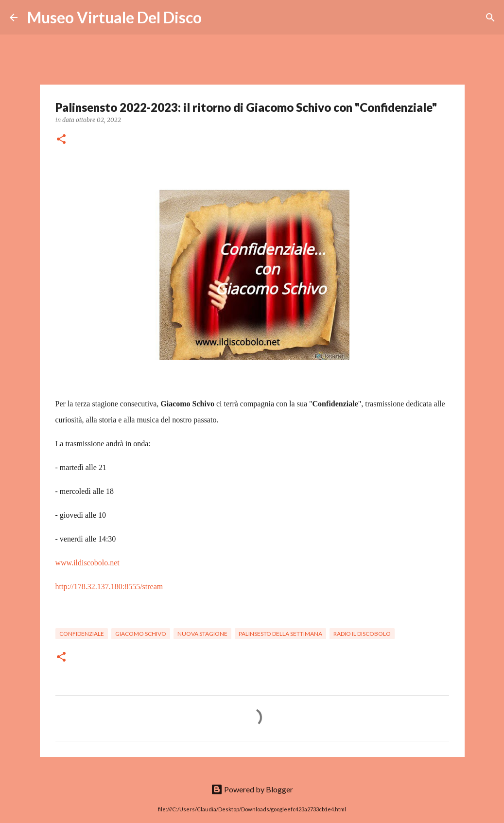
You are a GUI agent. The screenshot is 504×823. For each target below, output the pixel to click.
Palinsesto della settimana (280, 634)
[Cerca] (215, 18)
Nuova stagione (202, 634)
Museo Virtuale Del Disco (114, 17)
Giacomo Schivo (141, 634)
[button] (61, 140)
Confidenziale (82, 634)
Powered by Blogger (252, 789)
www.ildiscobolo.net (87, 563)
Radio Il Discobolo (362, 634)
